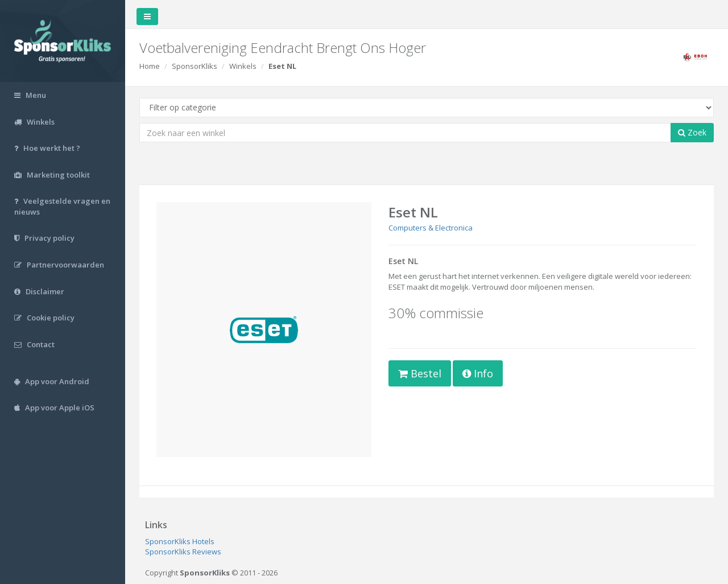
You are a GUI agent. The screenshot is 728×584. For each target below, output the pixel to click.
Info (478, 373)
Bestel (420, 373)
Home (150, 66)
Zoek (692, 132)
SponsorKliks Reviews (183, 552)
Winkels (243, 66)
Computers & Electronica (431, 228)
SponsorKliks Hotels (180, 541)
